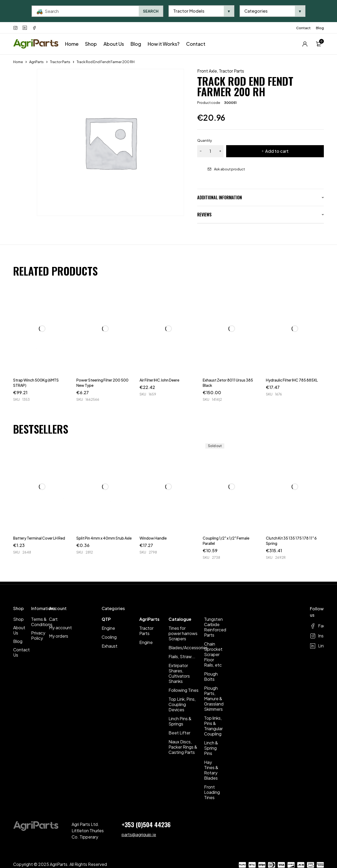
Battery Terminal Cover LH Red (39, 538)
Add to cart (277, 151)
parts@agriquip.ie (139, 834)
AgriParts (36, 62)
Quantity (205, 140)
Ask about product (229, 169)
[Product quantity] (210, 151)
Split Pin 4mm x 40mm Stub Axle (104, 538)
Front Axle (207, 71)
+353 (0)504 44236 (146, 824)
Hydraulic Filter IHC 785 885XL (292, 380)
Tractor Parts (60, 62)
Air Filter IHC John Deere (159, 380)
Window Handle (153, 538)
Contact (303, 28)
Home (18, 62)
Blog (320, 28)
